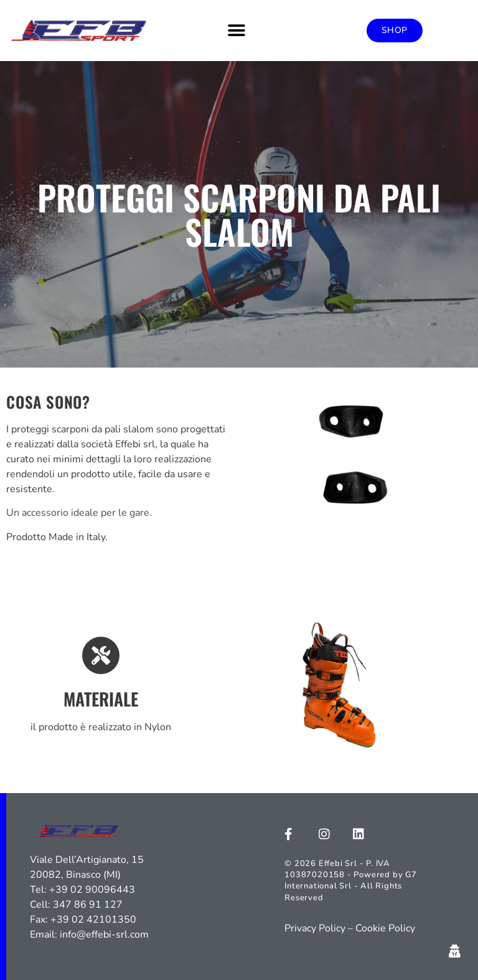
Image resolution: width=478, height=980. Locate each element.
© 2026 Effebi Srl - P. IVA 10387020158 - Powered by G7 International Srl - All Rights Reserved (351, 881)
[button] (237, 30)
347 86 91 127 (88, 905)
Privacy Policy (315, 928)
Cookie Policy (385, 928)
